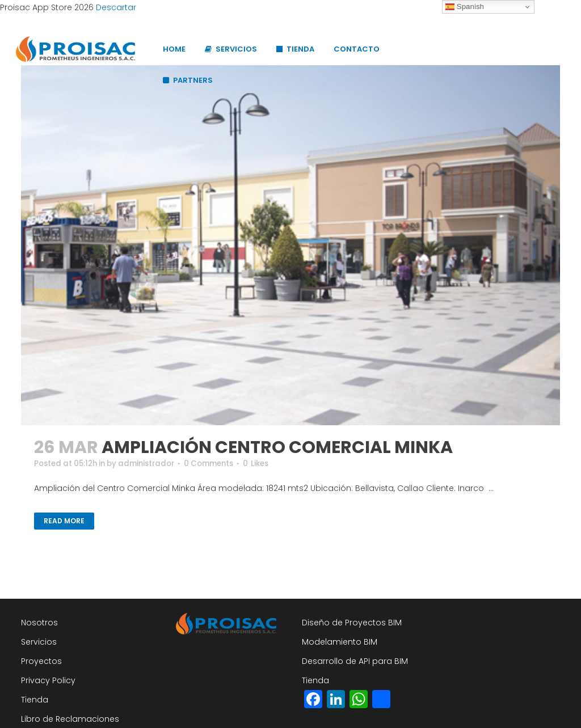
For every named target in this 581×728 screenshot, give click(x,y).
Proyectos (41, 661)
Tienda (35, 700)
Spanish (465, 7)
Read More (64, 521)
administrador (155, 464)
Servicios (39, 642)
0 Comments (222, 464)
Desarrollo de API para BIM (355, 661)
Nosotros (39, 623)
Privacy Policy (48, 680)
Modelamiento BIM (340, 642)
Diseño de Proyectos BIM (352, 623)
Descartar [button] (116, 7)
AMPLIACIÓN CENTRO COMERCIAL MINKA (277, 447)
